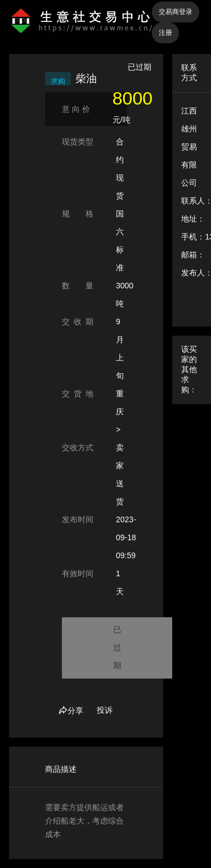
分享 (71, 711)
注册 (165, 33)
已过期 (117, 648)
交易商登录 (176, 12)
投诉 (105, 710)
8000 (133, 98)
